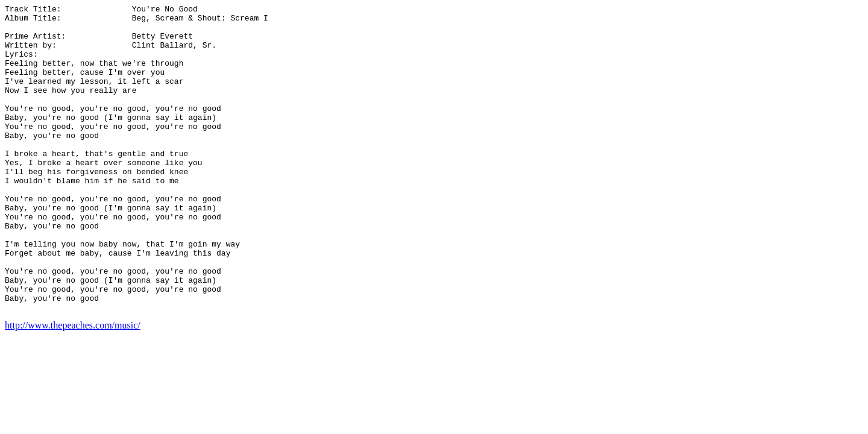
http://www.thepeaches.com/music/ (73, 387)
